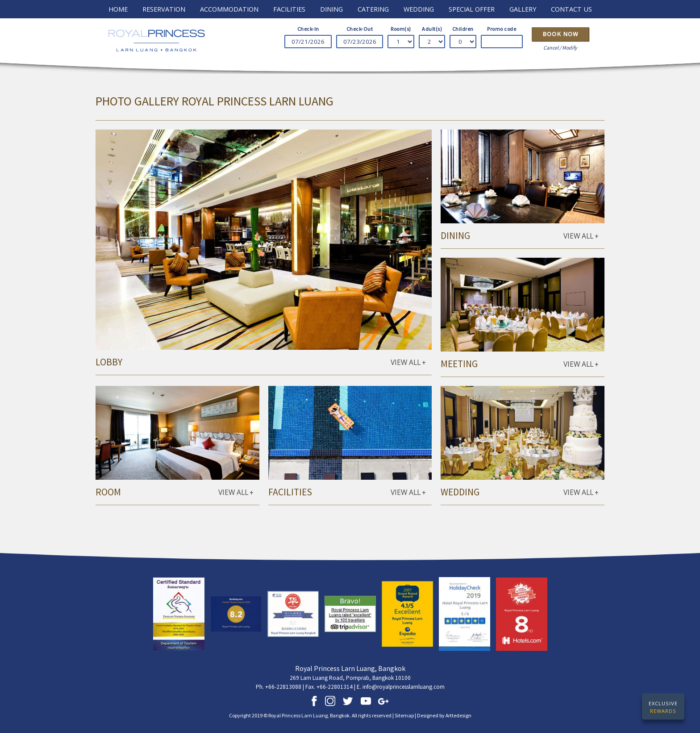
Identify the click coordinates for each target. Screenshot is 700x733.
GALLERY (523, 9)
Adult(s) (432, 29)
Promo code (502, 29)
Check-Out (360, 29)
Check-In (308, 29)
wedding (419, 9)
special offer (472, 9)
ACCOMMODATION (229, 9)
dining (331, 9)
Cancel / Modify (560, 48)
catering (373, 9)
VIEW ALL (408, 362)
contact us (571, 9)
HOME (118, 9)
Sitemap (404, 715)
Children (463, 29)
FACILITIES (289, 9)
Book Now (560, 34)
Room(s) (401, 29)
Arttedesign (458, 715)
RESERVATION (164, 9)
